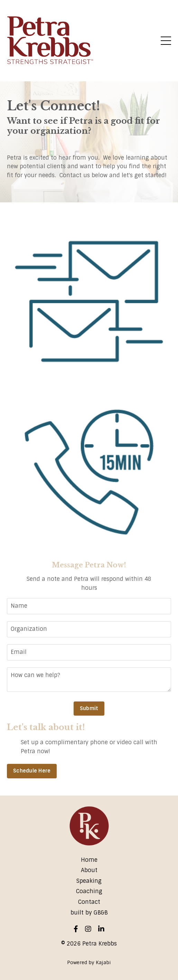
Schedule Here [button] (32, 771)
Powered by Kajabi (89, 962)
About (89, 870)
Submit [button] (89, 708)
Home (89, 860)
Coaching (89, 891)
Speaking (89, 881)
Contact (89, 902)
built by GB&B (89, 913)
